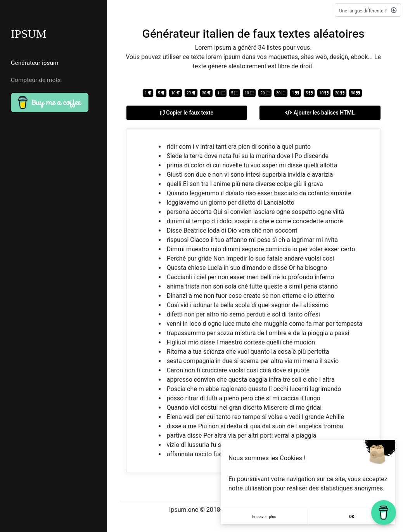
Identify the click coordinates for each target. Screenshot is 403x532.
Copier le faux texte (187, 113)
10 (176, 93)
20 (191, 93)
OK (352, 517)
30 (207, 93)
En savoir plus (264, 517)
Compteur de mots (36, 80)
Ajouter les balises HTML (320, 113)
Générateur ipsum (35, 63)
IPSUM (29, 34)
